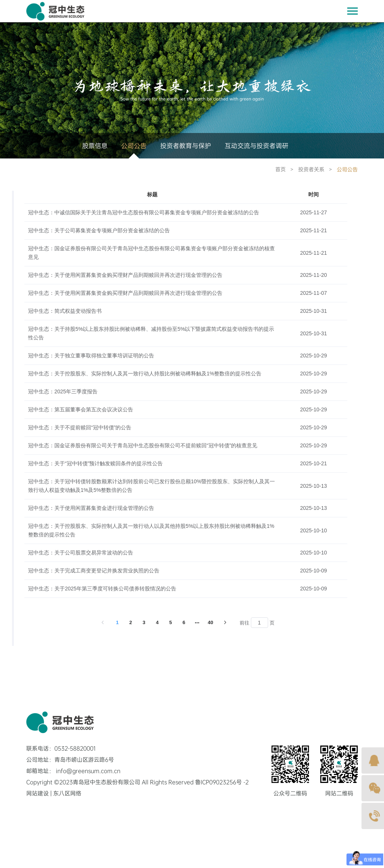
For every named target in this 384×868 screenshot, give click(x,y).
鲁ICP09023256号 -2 (222, 782)
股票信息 (95, 146)
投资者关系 (311, 170)
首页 (280, 170)
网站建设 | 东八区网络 (54, 793)
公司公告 (134, 146)
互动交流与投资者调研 (256, 146)
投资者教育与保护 (186, 146)
